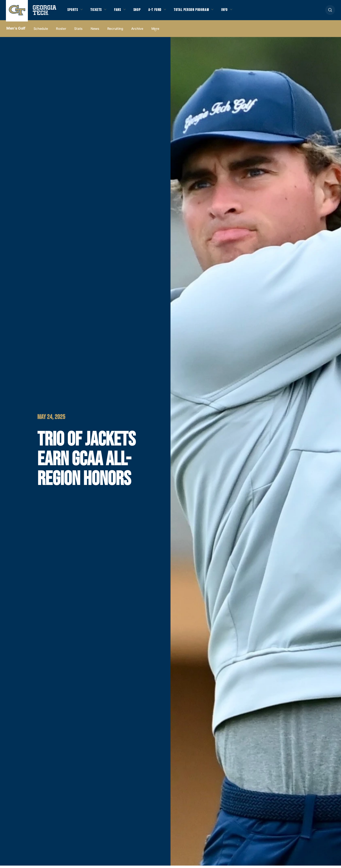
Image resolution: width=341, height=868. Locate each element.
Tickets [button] (99, 11)
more (155, 31)
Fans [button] (122, 11)
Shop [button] (143, 11)
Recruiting (115, 31)
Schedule (41, 31)
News (95, 31)
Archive (137, 31)
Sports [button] (73, 11)
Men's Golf (16, 31)
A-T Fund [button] (162, 11)
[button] (330, 11)
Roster (61, 31)
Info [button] (239, 11)
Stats (78, 31)
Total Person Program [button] (202, 11)
